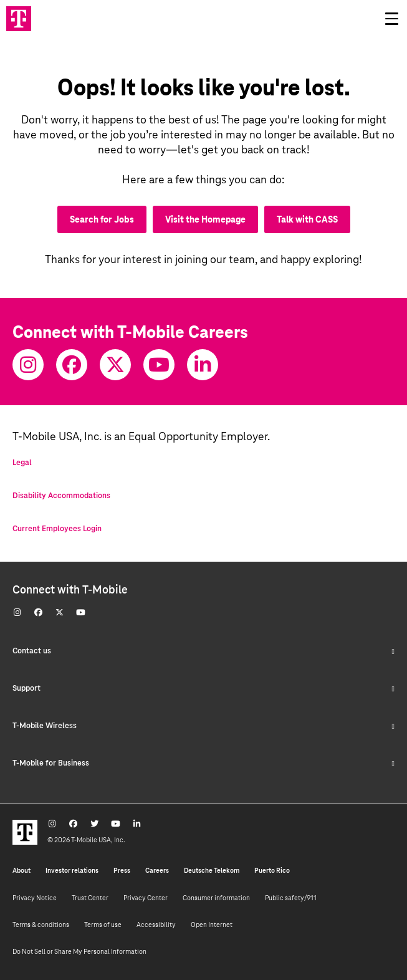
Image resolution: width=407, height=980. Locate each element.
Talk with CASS (307, 219)
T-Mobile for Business (203, 763)
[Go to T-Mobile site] (19, 19)
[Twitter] (115, 365)
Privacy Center (146, 898)
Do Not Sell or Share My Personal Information (79, 951)
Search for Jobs (102, 219)
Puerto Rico (272, 870)
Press (122, 870)
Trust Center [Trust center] (90, 898)
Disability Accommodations (61, 496)
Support (203, 688)
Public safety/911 (291, 898)
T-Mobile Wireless (203, 726)
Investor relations (72, 870)
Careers (157, 870)
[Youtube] (159, 365)
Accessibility (156, 925)
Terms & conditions (41, 925)
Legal (22, 463)
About (22, 870)
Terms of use (103, 925)
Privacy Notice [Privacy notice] (35, 898)
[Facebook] (72, 365)
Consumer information (216, 898)
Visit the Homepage (205, 219)
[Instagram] (28, 365)
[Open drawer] (391, 19)
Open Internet (212, 925)
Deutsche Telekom (212, 870)
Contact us (203, 651)
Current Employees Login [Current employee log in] (57, 529)
